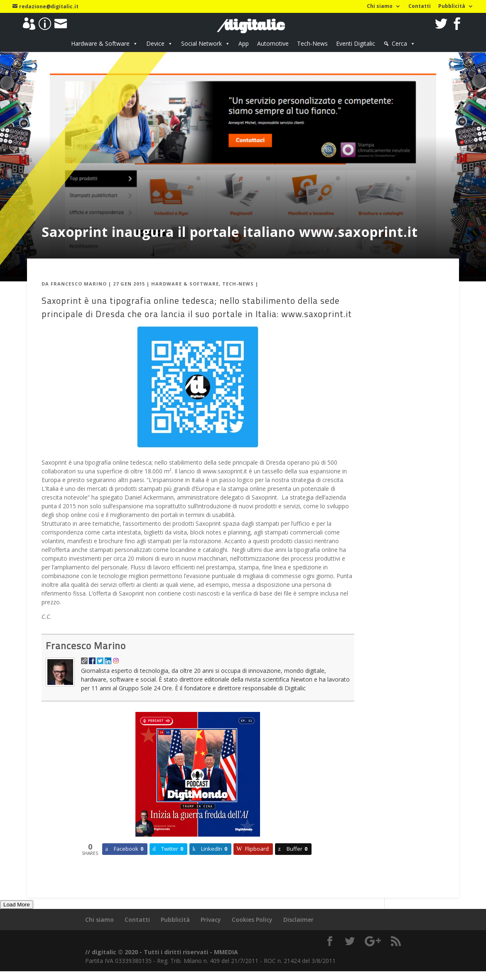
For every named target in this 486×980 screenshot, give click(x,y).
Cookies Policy (252, 920)
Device (155, 43)
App (244, 43)
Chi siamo (380, 7)
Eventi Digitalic (356, 43)
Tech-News (312, 43)
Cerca (399, 43)
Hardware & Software (100, 43)
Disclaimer (298, 920)
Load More (17, 905)
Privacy (211, 920)
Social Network (201, 43)
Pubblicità (452, 7)
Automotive (273, 43)
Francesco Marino (79, 284)
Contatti (420, 7)
